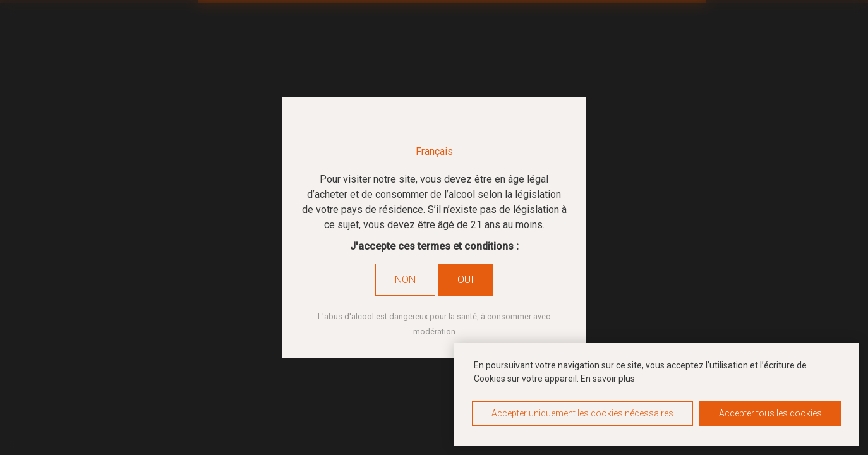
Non (405, 280)
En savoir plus (608, 379)
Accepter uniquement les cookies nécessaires (582, 413)
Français (434, 151)
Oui (466, 280)
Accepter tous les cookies (770, 413)
